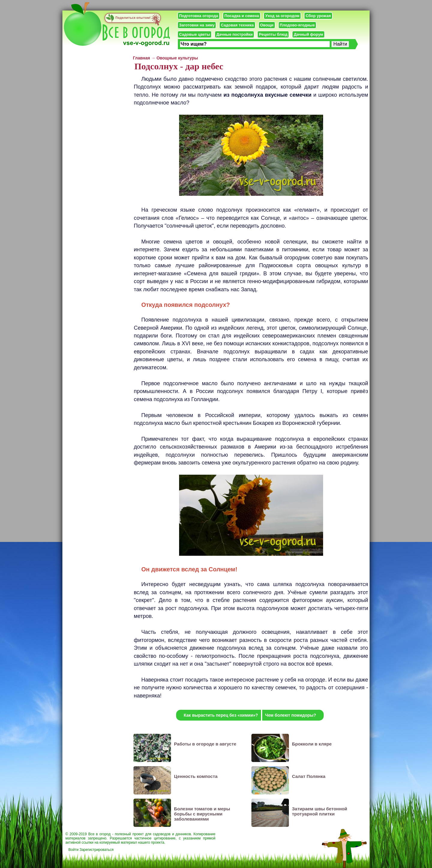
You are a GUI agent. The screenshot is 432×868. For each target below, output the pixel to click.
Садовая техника (237, 25)
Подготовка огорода (199, 16)
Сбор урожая (318, 16)
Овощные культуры (177, 58)
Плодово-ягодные (297, 25)
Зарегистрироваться (96, 850)
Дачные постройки (234, 34)
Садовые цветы (195, 34)
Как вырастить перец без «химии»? (221, 715)
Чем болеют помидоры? (291, 715)
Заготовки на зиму (197, 25)
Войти (73, 850)
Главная (141, 58)
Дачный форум (308, 34)
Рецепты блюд (273, 34)
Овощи (267, 25)
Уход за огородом (282, 16)
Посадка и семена (242, 16)
